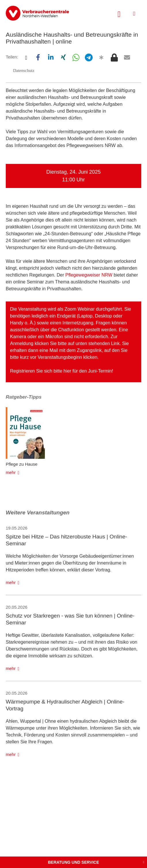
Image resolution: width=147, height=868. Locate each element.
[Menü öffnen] (134, 14)
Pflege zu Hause (22, 464)
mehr (11, 472)
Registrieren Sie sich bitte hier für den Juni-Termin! (62, 371)
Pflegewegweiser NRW (89, 275)
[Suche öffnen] (119, 13)
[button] (26, 57)
